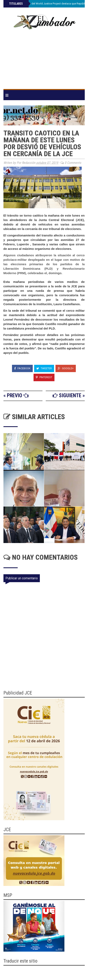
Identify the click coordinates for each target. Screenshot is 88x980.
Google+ (66, 368)
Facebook (22, 368)
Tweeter (44, 368)
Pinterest (44, 377)
